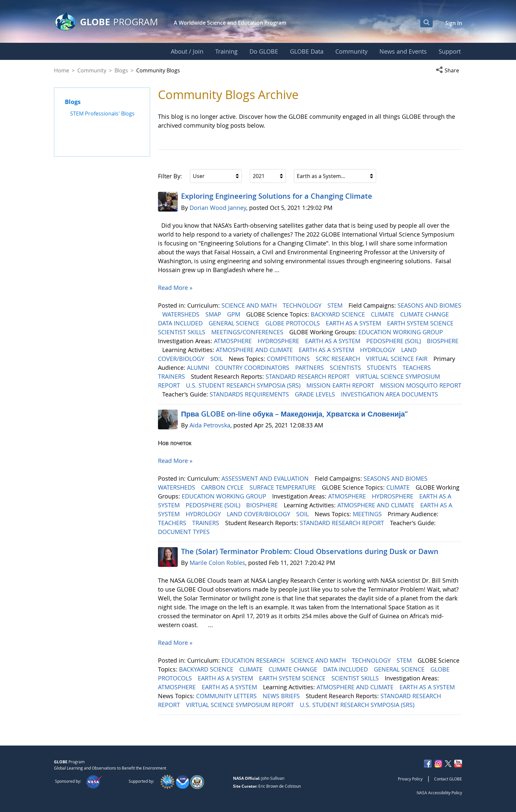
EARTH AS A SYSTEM (354, 323)
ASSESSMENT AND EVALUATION (266, 478)
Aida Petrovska (210, 425)
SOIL (217, 359)
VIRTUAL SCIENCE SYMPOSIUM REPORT (241, 705)
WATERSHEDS (182, 314)
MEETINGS (368, 514)
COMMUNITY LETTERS (227, 696)
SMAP (214, 314)
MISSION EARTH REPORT (341, 385)
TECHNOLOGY (303, 305)
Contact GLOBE (448, 779)
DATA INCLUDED (181, 323)
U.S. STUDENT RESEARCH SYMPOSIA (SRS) (244, 385)
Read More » (175, 288)
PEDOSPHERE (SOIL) (394, 341)
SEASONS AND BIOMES (429, 305)
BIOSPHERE (443, 341)
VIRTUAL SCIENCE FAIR (398, 359)
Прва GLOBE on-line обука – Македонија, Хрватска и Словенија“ (294, 414)
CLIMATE (383, 314)
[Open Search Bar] (426, 22)
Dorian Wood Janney (218, 208)
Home (62, 70)
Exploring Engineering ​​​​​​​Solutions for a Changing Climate (277, 196)
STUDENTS (383, 368)
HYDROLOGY (378, 350)
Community (92, 70)
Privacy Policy (410, 779)
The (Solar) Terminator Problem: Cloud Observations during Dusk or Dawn (310, 551)
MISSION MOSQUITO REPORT (421, 385)
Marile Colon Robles (217, 563)
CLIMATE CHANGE (425, 314)
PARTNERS (310, 368)
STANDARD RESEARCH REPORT (309, 376)
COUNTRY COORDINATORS (253, 368)
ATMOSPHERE (234, 341)
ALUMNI (199, 368)
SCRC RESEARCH (339, 359)
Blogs (121, 70)
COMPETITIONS (289, 359)
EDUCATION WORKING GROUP (401, 332)
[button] (449, 70)
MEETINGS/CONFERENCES (248, 332)
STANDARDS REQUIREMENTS (250, 394)
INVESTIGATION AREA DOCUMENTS (390, 394)
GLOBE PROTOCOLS (293, 323)
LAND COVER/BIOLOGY (259, 514)
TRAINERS (172, 376)
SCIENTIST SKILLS (182, 332)
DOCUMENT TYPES (185, 532)
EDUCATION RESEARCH (254, 660)
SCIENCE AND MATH (250, 305)
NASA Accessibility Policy (439, 793)
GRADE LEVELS (316, 394)
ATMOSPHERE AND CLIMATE (255, 350)
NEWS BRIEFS (282, 696)
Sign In (454, 23)
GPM (234, 314)
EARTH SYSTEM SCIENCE (421, 323)
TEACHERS (417, 368)
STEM (336, 305)
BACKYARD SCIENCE (339, 314)
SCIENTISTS (346, 368)
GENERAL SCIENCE (235, 323)
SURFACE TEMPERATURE (284, 487)
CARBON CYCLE (223, 487)
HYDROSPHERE (279, 341)
